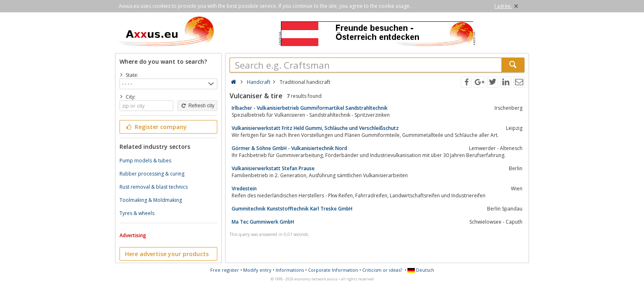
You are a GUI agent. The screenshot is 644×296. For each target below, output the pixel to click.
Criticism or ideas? (382, 270)
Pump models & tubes (145, 161)
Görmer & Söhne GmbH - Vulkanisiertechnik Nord (289, 148)
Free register (225, 270)
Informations (290, 270)
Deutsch (421, 270)
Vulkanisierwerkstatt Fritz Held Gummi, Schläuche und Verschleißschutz (315, 128)
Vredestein (244, 188)
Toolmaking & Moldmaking (151, 200)
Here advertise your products (167, 254)
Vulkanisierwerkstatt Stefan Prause (273, 168)
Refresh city (197, 106)
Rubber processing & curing (152, 174)
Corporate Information (333, 270)
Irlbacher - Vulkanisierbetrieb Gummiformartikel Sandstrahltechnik (310, 108)
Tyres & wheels (137, 213)
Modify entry (257, 270)
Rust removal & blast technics (154, 187)
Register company (156, 127)
